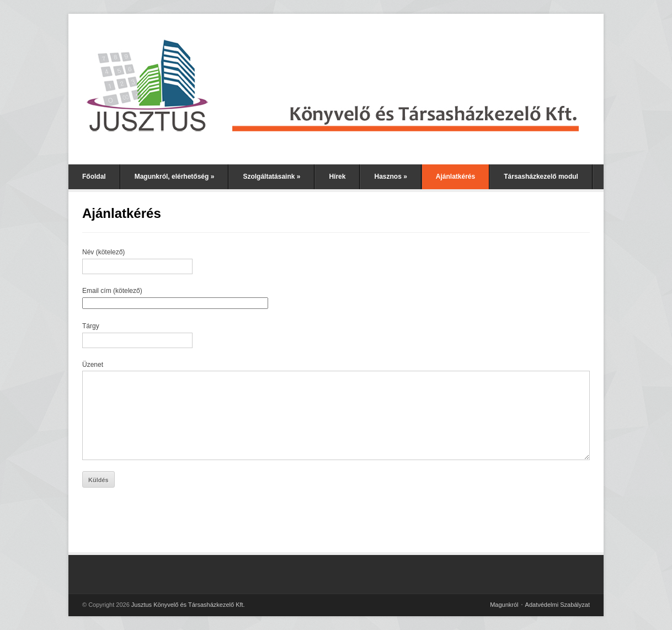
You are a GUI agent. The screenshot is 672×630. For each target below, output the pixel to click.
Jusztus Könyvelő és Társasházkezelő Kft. (188, 605)
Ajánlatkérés (455, 177)
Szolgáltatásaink (271, 177)
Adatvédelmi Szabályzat (558, 605)
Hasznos (390, 177)
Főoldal (94, 177)
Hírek (337, 177)
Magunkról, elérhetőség (175, 177)
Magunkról (504, 605)
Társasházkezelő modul (541, 177)
